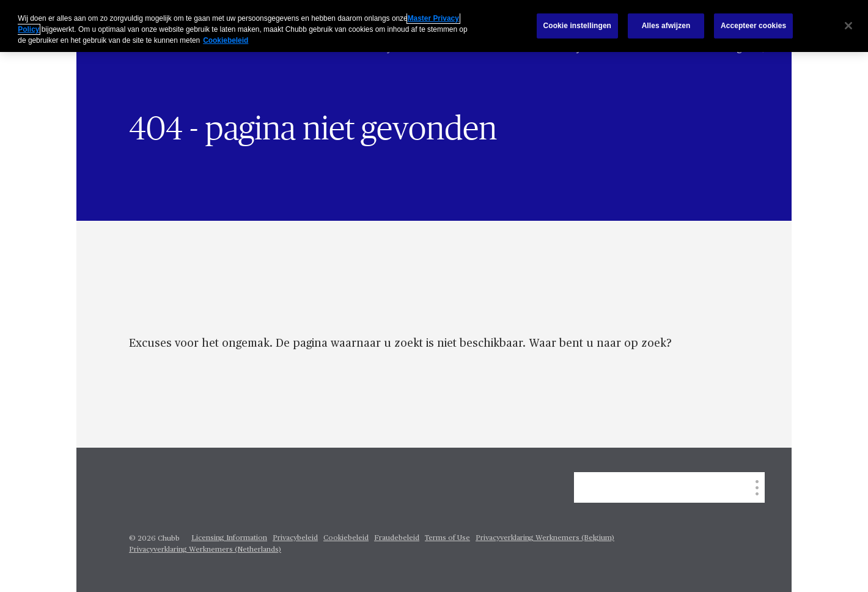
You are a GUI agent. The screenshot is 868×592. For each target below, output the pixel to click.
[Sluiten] (848, 26)
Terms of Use (447, 538)
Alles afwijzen (666, 26)
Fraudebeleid (397, 538)
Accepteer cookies (753, 26)
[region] (434, 26)
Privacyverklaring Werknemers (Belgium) (545, 538)
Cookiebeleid (346, 538)
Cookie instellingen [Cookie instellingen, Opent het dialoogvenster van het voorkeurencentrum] (577, 26)
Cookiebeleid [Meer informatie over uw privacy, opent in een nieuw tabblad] (226, 40)
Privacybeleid (295, 538)
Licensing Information (229, 538)
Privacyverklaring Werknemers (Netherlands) (205, 550)
